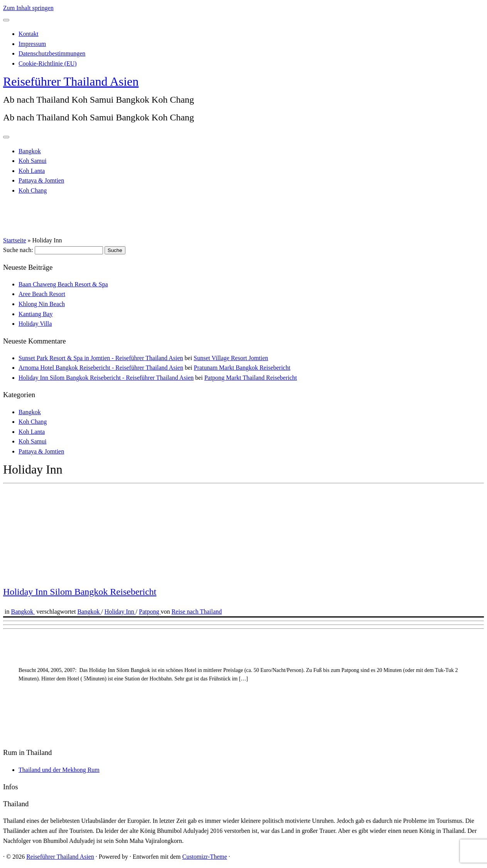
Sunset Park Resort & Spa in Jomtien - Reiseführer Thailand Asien (101, 358)
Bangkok (30, 151)
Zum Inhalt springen (28, 8)
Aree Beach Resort (42, 294)
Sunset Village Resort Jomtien (231, 358)
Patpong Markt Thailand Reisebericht (250, 378)
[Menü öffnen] (6, 137)
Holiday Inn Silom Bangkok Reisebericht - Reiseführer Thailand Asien (106, 378)
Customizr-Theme (205, 857)
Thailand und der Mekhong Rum (59, 770)
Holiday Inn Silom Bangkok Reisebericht (80, 592)
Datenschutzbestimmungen (52, 53)
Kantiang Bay (36, 314)
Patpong (150, 612)
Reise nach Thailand (196, 612)
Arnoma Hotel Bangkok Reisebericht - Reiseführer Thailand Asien (101, 368)
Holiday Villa (35, 324)
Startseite (15, 240)
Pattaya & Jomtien (41, 180)
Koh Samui (32, 161)
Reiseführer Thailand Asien (71, 81)
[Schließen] (6, 20)
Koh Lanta (32, 171)
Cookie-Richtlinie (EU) (48, 63)
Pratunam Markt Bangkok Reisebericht (242, 368)
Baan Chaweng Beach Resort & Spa (63, 284)
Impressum (32, 44)
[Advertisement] (235, 686)
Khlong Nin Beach (42, 304)
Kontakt (29, 34)
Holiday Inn (120, 612)
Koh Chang (33, 190)
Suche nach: (18, 250)
